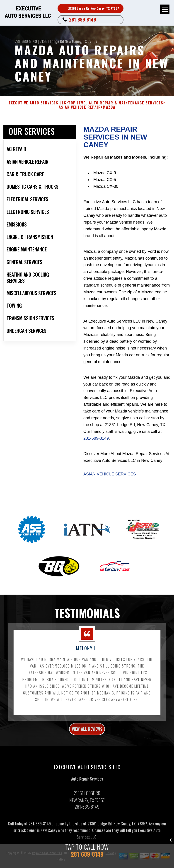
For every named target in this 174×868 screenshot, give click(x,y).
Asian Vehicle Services (110, 474)
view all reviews (87, 731)
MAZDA (109, 107)
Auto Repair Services (87, 780)
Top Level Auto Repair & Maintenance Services (116, 103)
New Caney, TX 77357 (81, 41)
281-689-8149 (83, 19)
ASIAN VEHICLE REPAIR (80, 107)
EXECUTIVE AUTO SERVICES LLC (38, 103)
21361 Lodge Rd (52, 41)
